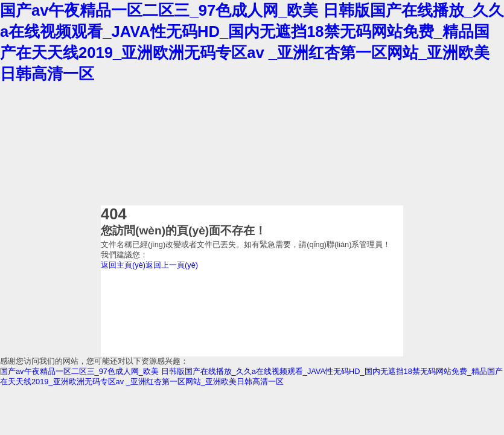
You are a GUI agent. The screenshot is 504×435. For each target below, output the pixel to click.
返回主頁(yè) (123, 265)
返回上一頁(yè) (172, 265)
